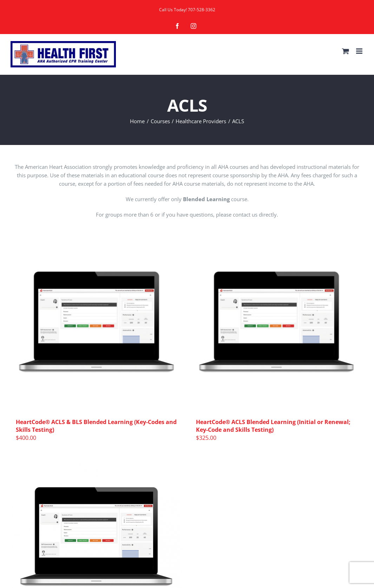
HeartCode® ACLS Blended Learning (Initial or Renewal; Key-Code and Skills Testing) (273, 426)
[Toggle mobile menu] (360, 51)
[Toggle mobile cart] (346, 51)
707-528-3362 (202, 10)
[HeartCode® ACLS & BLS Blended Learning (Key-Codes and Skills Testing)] (97, 325)
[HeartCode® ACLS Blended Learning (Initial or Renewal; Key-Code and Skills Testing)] (277, 325)
